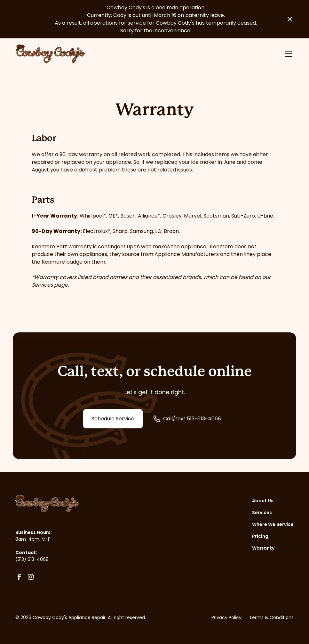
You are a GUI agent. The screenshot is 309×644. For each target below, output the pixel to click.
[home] (51, 54)
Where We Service (273, 524)
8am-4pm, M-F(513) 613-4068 (33, 549)
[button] (287, 54)
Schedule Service (113, 419)
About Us (263, 501)
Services (262, 513)
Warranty (263, 548)
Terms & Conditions (271, 617)
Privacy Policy (226, 617)
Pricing (260, 536)
